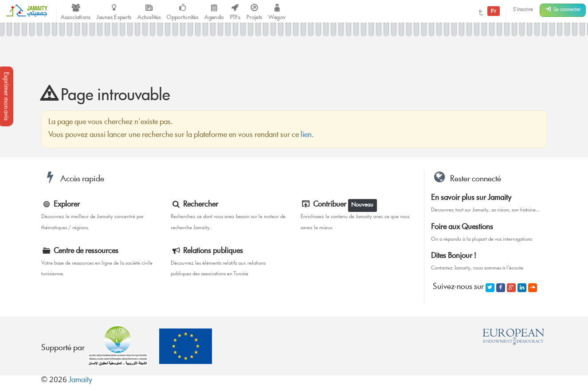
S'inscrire (523, 10)
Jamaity (80, 381)
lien (306, 135)
